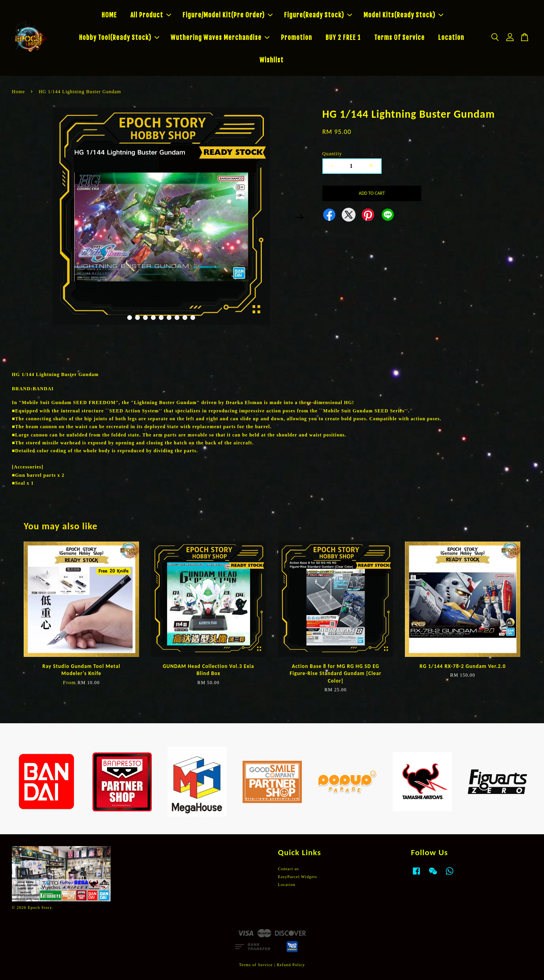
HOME (109, 15)
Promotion (296, 38)
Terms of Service (256, 965)
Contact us (289, 869)
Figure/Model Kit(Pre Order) (228, 15)
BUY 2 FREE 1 (343, 38)
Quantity (332, 154)
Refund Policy (291, 965)
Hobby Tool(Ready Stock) (119, 38)
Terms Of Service (399, 38)
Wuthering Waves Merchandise (220, 38)
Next (300, 217)
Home (18, 92)
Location (451, 38)
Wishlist (272, 60)
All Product (151, 15)
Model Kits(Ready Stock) (403, 15)
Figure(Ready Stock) (318, 15)
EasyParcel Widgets (298, 877)
